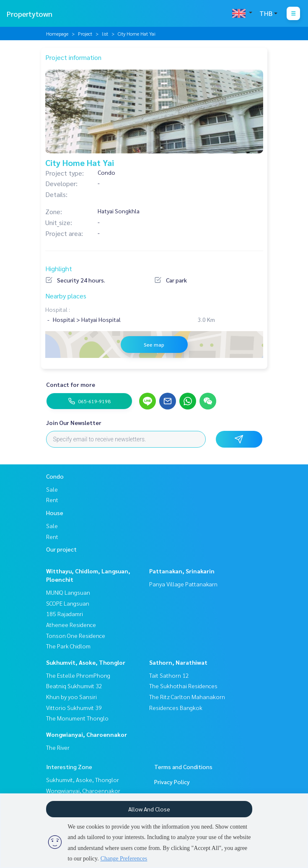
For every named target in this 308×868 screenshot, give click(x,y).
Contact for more (71, 384)
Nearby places (66, 296)
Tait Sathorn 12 (169, 675)
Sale (52, 489)
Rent (52, 500)
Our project (61, 549)
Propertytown (30, 14)
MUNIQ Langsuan (68, 592)
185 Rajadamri (65, 614)
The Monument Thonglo (77, 718)
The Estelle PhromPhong (78, 675)
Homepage (57, 34)
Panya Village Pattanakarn (183, 584)
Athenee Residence (71, 624)
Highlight (59, 268)
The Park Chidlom (68, 646)
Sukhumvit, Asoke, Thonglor (86, 662)
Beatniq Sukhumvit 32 (74, 686)
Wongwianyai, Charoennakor (87, 734)
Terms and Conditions (183, 767)
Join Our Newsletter (74, 422)
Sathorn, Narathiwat (178, 662)
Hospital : (58, 309)
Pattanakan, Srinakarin (182, 571)
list (105, 34)
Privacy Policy (172, 782)
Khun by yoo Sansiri (71, 697)
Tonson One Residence (76, 635)
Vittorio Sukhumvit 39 (74, 707)
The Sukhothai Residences (183, 686)
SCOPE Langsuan (68, 603)
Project (85, 34)
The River (58, 747)
